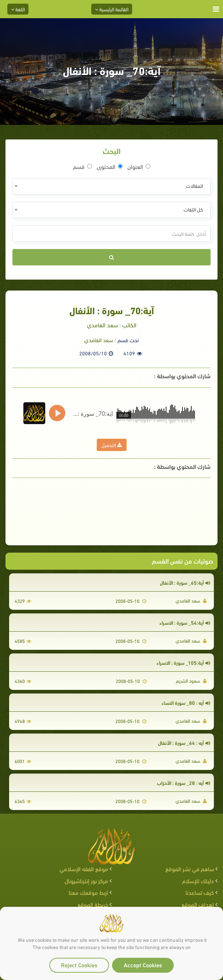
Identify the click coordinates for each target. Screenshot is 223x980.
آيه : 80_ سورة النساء (186, 702)
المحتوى (110, 166)
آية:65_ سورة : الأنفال (185, 582)
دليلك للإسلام (198, 880)
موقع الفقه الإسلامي (84, 868)
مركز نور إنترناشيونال (86, 880)
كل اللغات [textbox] (193, 209)
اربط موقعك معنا (88, 892)
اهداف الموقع (198, 904)
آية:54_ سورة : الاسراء (185, 622)
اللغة (18, 9)
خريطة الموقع (93, 904)
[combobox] (111, 186)
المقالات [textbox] (195, 185)
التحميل (112, 445)
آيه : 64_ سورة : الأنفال (184, 742)
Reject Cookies (79, 965)
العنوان (139, 166)
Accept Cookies (143, 965)
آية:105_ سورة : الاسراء (183, 662)
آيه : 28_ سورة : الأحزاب (184, 783)
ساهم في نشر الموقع (190, 868)
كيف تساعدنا (200, 892)
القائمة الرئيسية (112, 9)
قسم (82, 166)
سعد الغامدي (99, 340)
